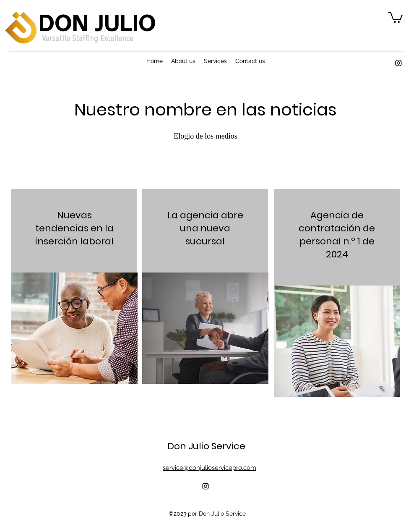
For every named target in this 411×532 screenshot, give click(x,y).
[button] (395, 17)
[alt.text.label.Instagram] (398, 63)
